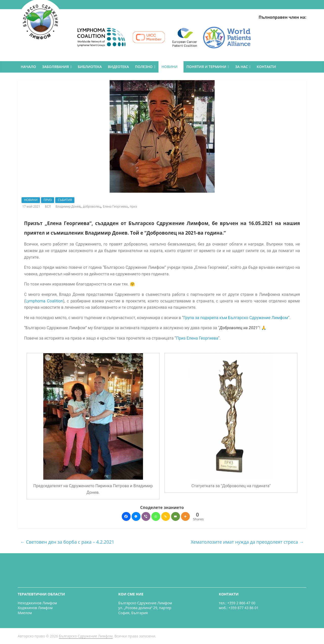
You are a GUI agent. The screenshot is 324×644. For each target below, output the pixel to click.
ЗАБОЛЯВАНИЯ (55, 67)
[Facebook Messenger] (136, 516)
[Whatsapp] (156, 516)
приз (133, 206)
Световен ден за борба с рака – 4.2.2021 (67, 542)
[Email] (176, 516)
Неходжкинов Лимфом (37, 603)
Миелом (25, 613)
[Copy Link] (166, 516)
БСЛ (48, 206)
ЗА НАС (241, 67)
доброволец (92, 206)
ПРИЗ (48, 200)
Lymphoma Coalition (44, 301)
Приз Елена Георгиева (197, 338)
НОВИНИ (169, 67)
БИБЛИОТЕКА (90, 67)
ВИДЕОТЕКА (118, 67)
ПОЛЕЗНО (144, 67)
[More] (185, 516)
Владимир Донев (68, 206)
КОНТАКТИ (266, 67)
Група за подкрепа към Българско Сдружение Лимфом (236, 318)
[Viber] (146, 516)
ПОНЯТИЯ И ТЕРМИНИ (206, 67)
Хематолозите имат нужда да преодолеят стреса (247, 542)
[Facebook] (126, 516)
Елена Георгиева (115, 206)
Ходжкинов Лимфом (35, 608)
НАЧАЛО (28, 67)
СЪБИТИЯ (65, 200)
